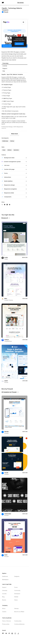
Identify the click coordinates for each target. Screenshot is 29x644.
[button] (27, 3)
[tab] (14, 63)
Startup (12, 141)
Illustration (16, 150)
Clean (4, 150)
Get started (21, 3)
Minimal (9, 150)
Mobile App (5, 141)
